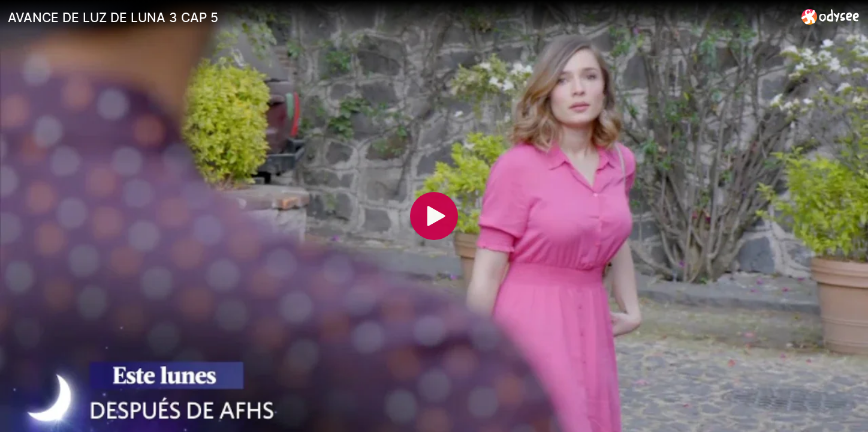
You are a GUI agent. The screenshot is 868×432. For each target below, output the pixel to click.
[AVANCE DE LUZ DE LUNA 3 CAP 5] (400, 17)
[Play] (434, 216)
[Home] (831, 16)
